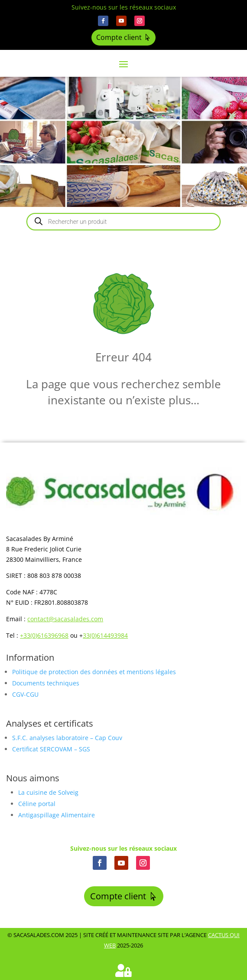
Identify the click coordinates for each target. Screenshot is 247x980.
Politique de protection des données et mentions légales (94, 672)
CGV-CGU (25, 694)
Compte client (119, 37)
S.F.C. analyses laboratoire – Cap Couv (67, 738)
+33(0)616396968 (44, 635)
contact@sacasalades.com (65, 619)
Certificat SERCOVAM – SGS (51, 749)
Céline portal (37, 804)
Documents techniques (46, 683)
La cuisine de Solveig (48, 792)
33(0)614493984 (105, 635)
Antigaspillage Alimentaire (57, 815)
